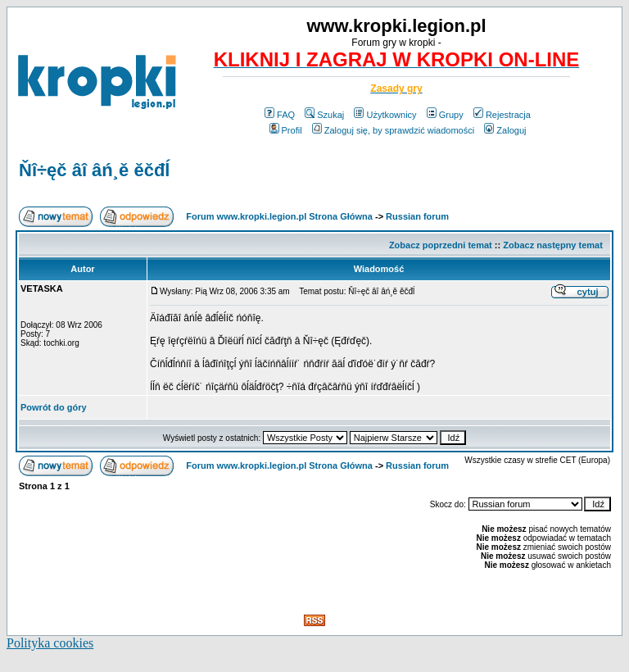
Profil (286, 130)
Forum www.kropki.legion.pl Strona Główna (279, 216)
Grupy (445, 115)
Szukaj (324, 115)
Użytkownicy (385, 115)
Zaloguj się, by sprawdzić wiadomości (393, 130)
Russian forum (417, 216)
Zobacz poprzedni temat (441, 245)
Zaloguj (505, 130)
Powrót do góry (54, 407)
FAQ (280, 115)
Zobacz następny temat (553, 245)
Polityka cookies (50, 643)
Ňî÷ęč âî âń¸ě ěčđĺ (95, 170)
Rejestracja (502, 115)
